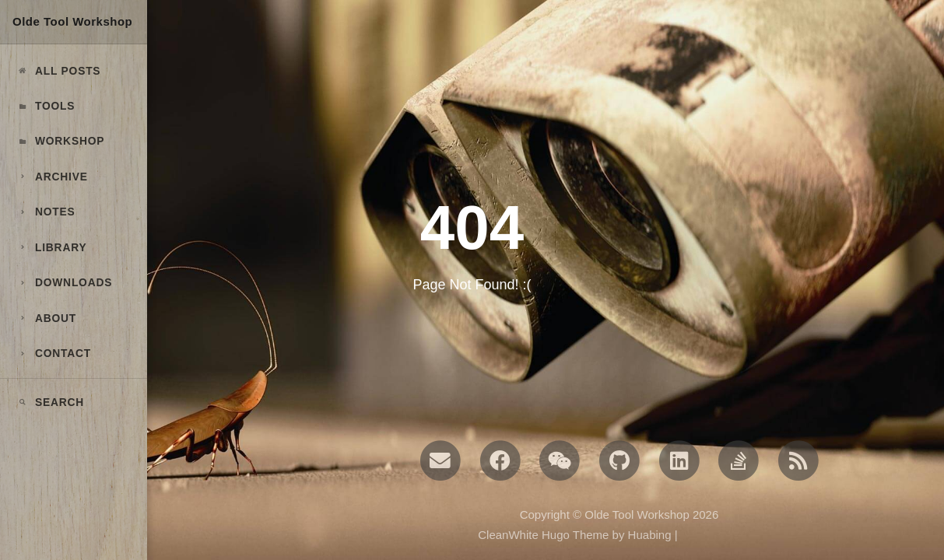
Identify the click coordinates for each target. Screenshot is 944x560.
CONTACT (54, 353)
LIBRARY (51, 248)
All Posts (58, 71)
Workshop (60, 141)
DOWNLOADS (64, 283)
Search (50, 402)
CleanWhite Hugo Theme (543, 535)
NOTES (46, 212)
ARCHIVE (52, 177)
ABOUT (46, 318)
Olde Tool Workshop (72, 21)
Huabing (650, 535)
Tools (46, 106)
